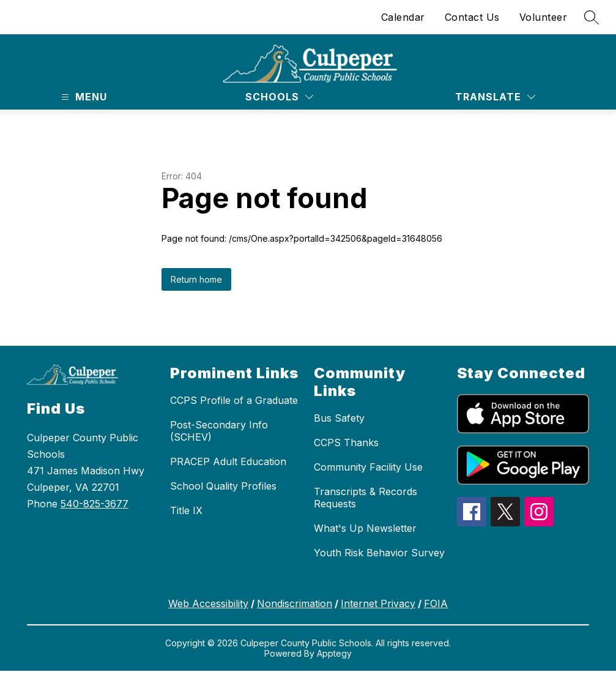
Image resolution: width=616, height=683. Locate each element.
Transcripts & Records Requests (366, 498)
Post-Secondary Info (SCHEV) (219, 431)
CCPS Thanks (346, 442)
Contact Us (472, 17)
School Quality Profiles (223, 486)
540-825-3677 (95, 504)
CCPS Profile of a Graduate (234, 400)
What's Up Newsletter (365, 528)
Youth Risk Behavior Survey (379, 553)
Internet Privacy (378, 603)
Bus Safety (339, 418)
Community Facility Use (368, 467)
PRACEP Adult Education (228, 461)
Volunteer (544, 17)
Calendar (403, 17)
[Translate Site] (495, 97)
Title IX (186, 510)
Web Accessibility (208, 603)
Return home (196, 279)
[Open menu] (83, 97)
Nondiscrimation (295, 603)
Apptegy (334, 653)
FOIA (436, 603)
